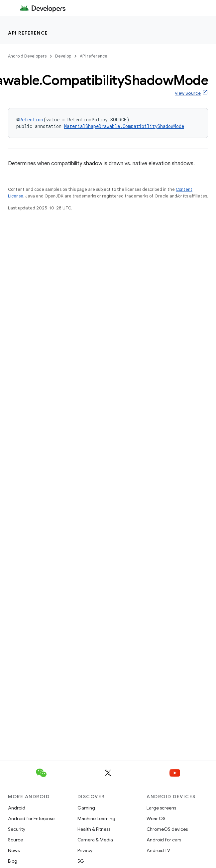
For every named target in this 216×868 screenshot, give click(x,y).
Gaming (86, 808)
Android (17, 808)
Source (15, 840)
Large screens (161, 808)
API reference (28, 33)
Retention (31, 120)
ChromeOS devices (167, 829)
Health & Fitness (94, 829)
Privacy (85, 850)
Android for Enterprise (31, 818)
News (14, 850)
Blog (13, 861)
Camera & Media (95, 840)
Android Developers (27, 56)
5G (81, 861)
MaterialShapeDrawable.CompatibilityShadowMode (124, 126)
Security (17, 829)
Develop (63, 56)
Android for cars (164, 840)
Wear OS (156, 818)
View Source (188, 93)
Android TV (158, 850)
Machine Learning (96, 818)
